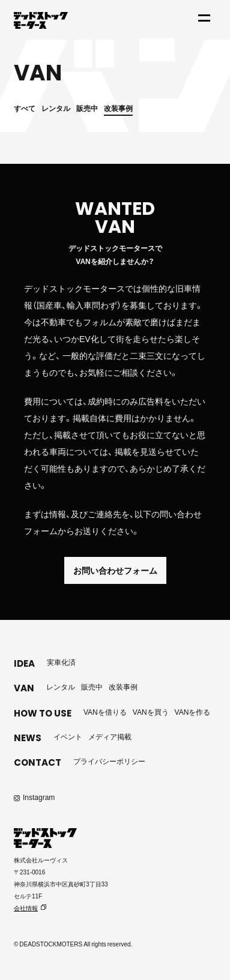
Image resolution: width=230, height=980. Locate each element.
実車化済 (61, 662)
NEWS (28, 738)
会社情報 (26, 908)
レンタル (56, 108)
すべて (25, 108)
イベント (68, 736)
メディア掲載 (110, 736)
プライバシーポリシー (109, 761)
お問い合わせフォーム (115, 570)
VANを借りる (105, 712)
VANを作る (193, 712)
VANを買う (151, 712)
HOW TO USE (43, 713)
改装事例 (118, 108)
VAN (24, 688)
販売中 (87, 108)
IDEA (24, 663)
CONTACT (38, 762)
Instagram (39, 797)
